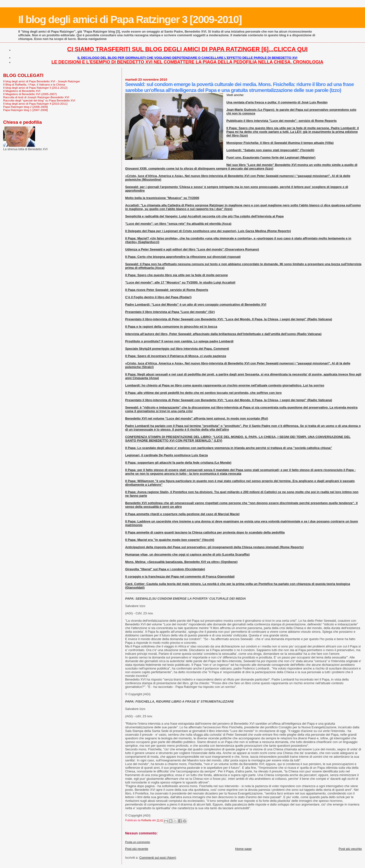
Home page (243, 849)
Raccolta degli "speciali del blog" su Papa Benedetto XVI (39, 100)
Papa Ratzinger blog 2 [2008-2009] (25, 107)
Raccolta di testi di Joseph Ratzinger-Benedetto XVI (36, 97)
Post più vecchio (350, 849)
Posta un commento (138, 842)
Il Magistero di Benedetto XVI (22, 91)
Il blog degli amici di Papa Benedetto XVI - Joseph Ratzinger (42, 81)
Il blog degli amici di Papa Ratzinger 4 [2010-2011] (35, 104)
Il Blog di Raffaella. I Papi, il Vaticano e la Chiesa (34, 84)
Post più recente (137, 849)
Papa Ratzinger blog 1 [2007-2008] (25, 110)
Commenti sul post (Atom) (158, 858)
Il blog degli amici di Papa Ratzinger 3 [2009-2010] (130, 19)
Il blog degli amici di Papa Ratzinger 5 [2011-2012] (35, 88)
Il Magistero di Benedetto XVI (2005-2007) (30, 94)
